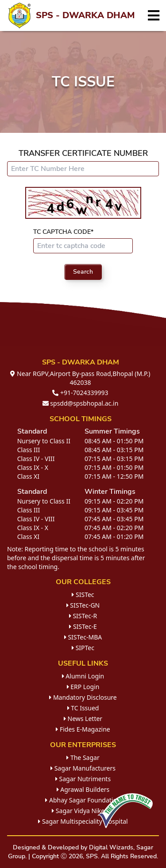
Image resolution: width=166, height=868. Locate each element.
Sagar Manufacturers (83, 768)
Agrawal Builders (83, 789)
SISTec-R (83, 616)
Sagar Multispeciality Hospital (83, 821)
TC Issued (83, 708)
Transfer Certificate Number (83, 153)
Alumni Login (83, 676)
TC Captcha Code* (63, 232)
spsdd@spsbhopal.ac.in (81, 403)
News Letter (83, 719)
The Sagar (83, 758)
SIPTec (83, 648)
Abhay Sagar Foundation (83, 800)
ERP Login (83, 687)
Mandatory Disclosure (83, 697)
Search (83, 272)
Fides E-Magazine (83, 729)
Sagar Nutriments (83, 779)
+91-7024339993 (80, 393)
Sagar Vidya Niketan (83, 811)
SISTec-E (83, 626)
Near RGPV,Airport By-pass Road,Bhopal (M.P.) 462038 (80, 378)
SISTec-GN (83, 605)
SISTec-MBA (83, 637)
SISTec (83, 595)
